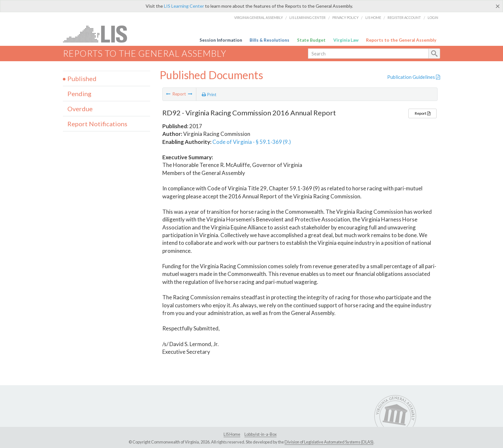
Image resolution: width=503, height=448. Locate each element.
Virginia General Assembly (259, 17)
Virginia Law (346, 40)
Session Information (221, 40)
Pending (79, 94)
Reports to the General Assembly (401, 40)
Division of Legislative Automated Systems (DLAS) (329, 442)
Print (209, 95)
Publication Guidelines (414, 77)
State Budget (311, 40)
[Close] (498, 6)
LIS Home (373, 17)
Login (433, 17)
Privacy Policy (345, 17)
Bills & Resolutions (269, 40)
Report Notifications (97, 124)
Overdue (80, 109)
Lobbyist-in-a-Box (260, 434)
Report (422, 113)
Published (82, 79)
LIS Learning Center (184, 6)
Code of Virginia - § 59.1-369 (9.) (252, 142)
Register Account (404, 17)
